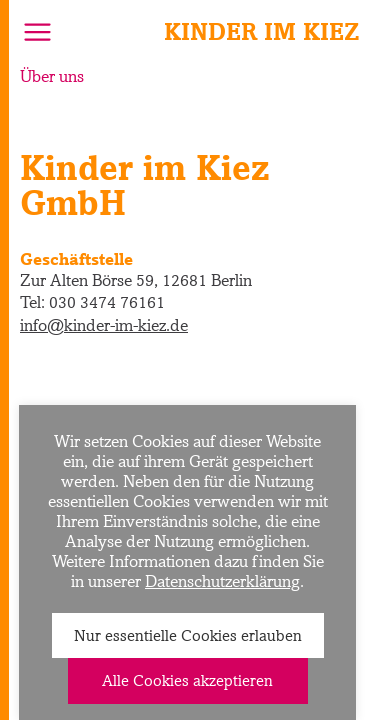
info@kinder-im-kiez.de (104, 325)
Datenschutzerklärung (222, 581)
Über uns (52, 76)
